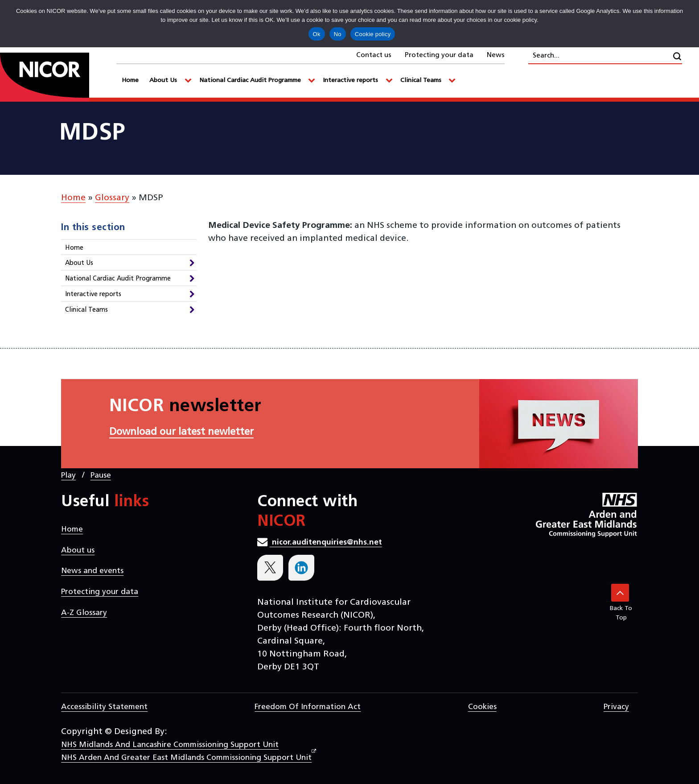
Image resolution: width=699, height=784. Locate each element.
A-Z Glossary (84, 613)
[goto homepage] (58, 77)
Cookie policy (373, 34)
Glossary (112, 198)
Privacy (616, 707)
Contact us (374, 55)
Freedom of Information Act (308, 707)
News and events (92, 571)
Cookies (482, 707)
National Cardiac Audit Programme (118, 279)
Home (73, 198)
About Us (79, 263)
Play (68, 476)
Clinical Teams (86, 310)
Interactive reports (93, 295)
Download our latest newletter (181, 432)
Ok (317, 34)
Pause (101, 476)
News (496, 55)
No (338, 34)
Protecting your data (439, 55)
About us (78, 551)
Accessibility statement (104, 707)
